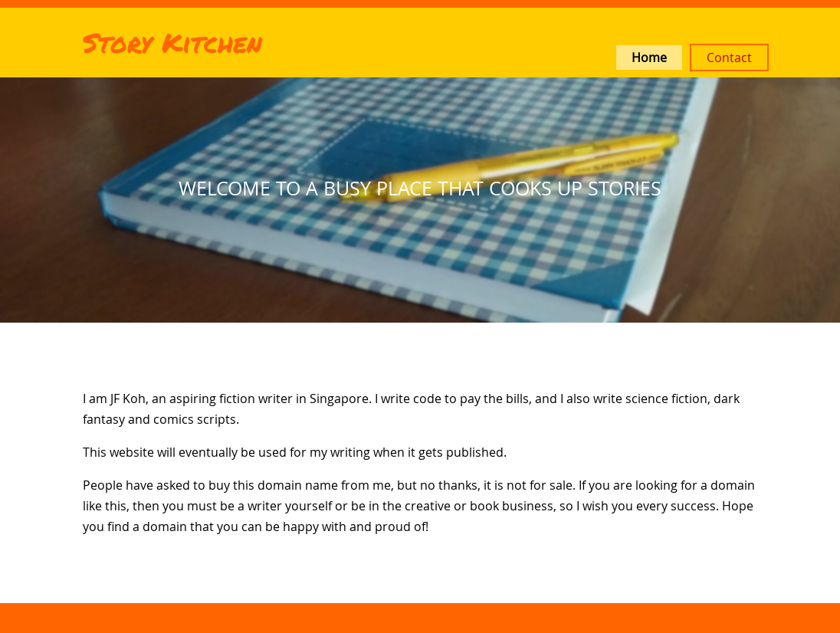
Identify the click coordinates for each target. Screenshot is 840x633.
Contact (729, 57)
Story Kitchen (172, 42)
